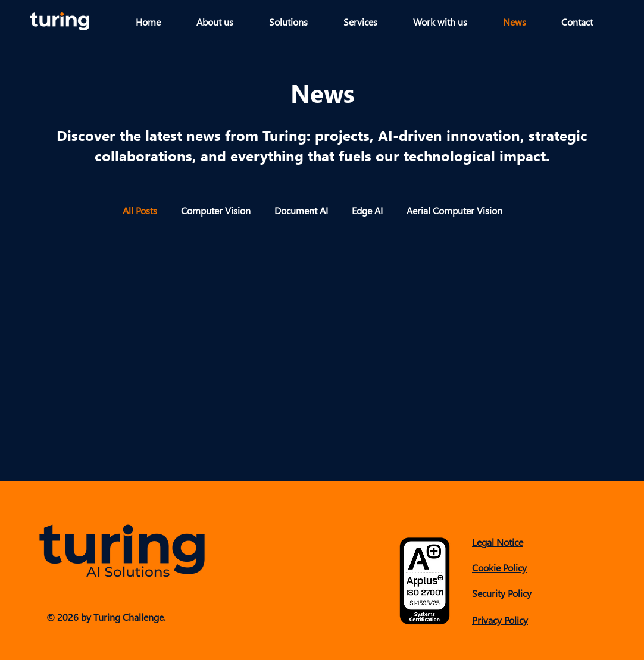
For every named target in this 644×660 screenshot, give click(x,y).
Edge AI (367, 210)
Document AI (301, 210)
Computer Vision (216, 210)
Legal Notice (498, 542)
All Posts (140, 210)
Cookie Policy (499, 567)
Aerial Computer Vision (454, 210)
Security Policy (502, 593)
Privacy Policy (500, 620)
